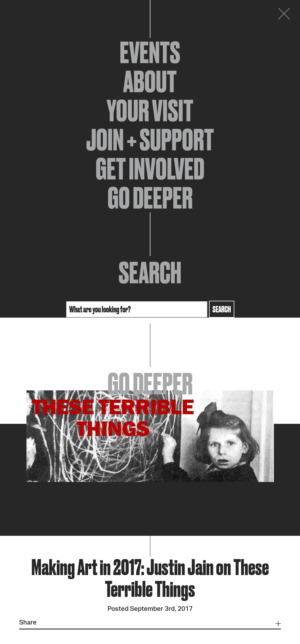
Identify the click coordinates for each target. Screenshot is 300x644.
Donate (249, 15)
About (150, 81)
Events (150, 52)
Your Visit (150, 111)
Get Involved (150, 169)
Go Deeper (150, 198)
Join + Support (150, 140)
